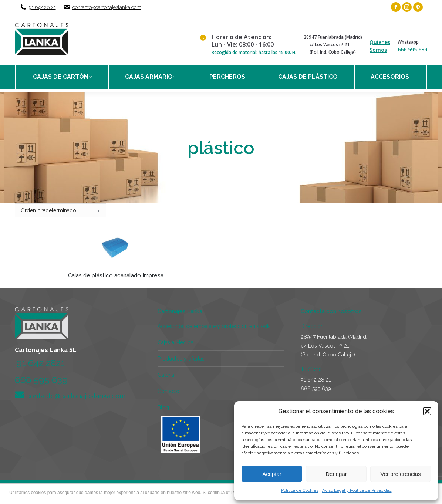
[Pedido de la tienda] (60, 210)
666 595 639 (412, 49)
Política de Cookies (300, 490)
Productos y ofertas (181, 359)
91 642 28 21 (42, 7)
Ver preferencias (400, 474)
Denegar (336, 474)
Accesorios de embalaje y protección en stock (214, 326)
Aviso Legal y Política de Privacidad (357, 490)
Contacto (168, 391)
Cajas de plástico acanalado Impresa (116, 275)
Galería (166, 375)
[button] (427, 411)
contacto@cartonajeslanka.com (107, 7)
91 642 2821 (41, 363)
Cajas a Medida (176, 342)
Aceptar (272, 474)
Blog (163, 407)
